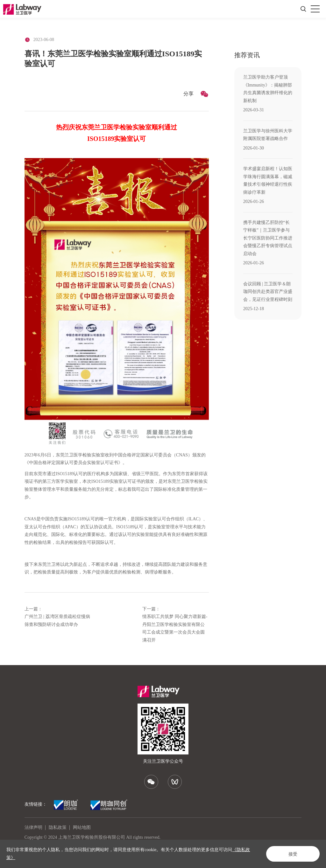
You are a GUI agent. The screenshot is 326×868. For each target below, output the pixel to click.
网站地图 (82, 827)
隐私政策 (58, 827)
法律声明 (33, 827)
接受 (293, 854)
